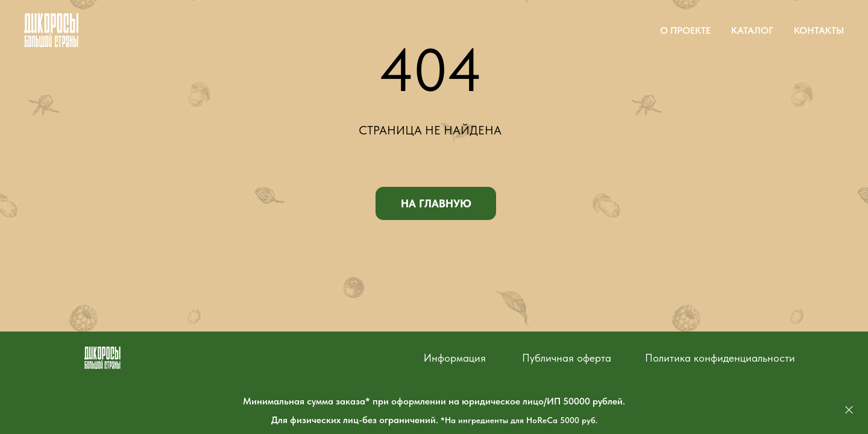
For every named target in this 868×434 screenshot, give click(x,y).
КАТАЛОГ (752, 30)
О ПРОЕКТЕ (685, 30)
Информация (455, 358)
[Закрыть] (849, 410)
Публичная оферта (567, 358)
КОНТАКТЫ (819, 30)
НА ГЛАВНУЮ (436, 203)
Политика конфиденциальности (720, 358)
